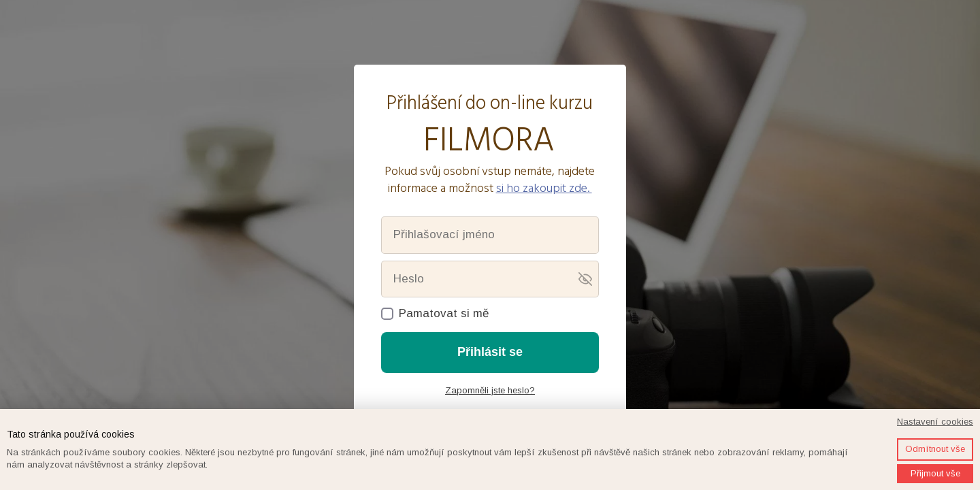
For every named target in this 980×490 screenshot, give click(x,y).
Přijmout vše (935, 473)
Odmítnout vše (935, 449)
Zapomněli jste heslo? (490, 390)
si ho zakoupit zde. (544, 188)
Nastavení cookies (935, 422)
